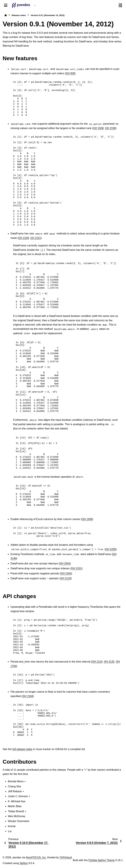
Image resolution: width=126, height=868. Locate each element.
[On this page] (120, 5)
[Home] (6, 15)
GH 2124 (97, 662)
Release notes (19, 15)
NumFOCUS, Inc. (36, 857)
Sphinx (24, 863)
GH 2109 (24, 238)
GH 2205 (111, 549)
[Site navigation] (6, 5)
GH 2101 (76, 568)
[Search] (113, 5)
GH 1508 (98, 128)
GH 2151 (36, 238)
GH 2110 (66, 578)
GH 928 (70, 73)
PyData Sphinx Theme (102, 860)
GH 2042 (65, 563)
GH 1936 (87, 519)
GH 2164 (66, 573)
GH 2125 (109, 662)
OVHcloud (66, 857)
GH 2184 (28, 696)
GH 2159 (110, 128)
